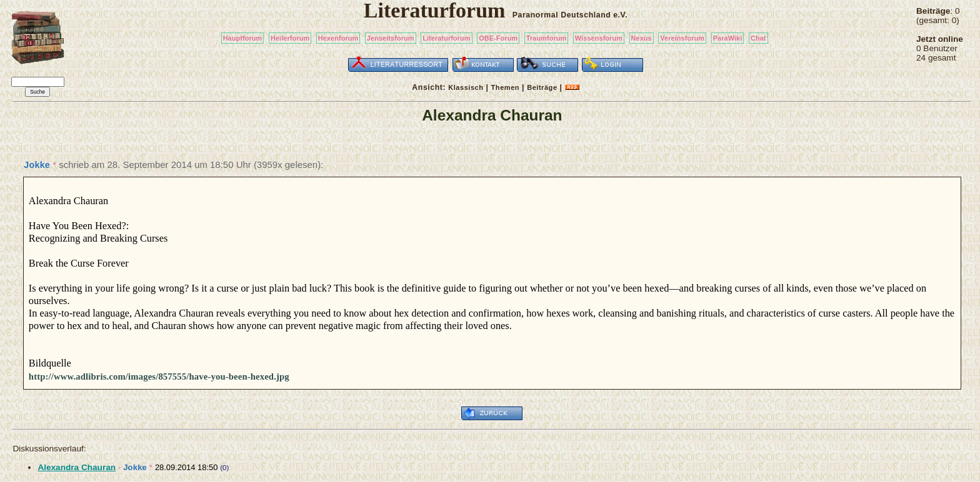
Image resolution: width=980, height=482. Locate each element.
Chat (758, 38)
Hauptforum (243, 38)
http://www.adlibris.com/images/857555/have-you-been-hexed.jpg (159, 376)
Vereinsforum (682, 38)
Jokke (37, 165)
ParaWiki (728, 38)
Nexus (642, 38)
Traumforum (547, 38)
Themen (505, 87)
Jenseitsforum (391, 38)
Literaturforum (446, 38)
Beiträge (542, 87)
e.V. (620, 15)
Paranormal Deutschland (562, 15)
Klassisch (466, 87)
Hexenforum (338, 38)
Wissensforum (599, 38)
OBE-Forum (498, 38)
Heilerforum (290, 38)
